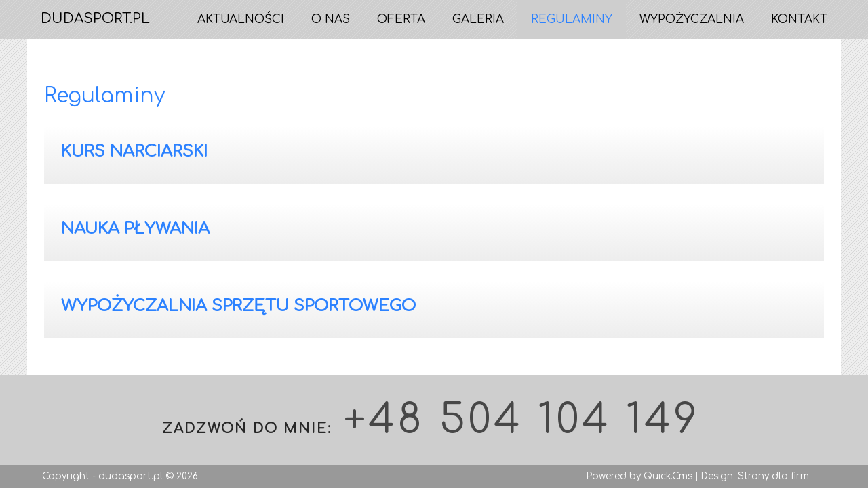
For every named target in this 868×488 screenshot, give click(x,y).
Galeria (478, 19)
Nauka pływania (135, 229)
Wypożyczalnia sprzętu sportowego (238, 306)
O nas (331, 19)
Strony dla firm (773, 476)
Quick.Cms (668, 476)
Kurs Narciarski (134, 151)
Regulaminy (572, 19)
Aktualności (241, 19)
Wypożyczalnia (692, 19)
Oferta (401, 19)
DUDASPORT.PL (95, 19)
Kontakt (799, 19)
